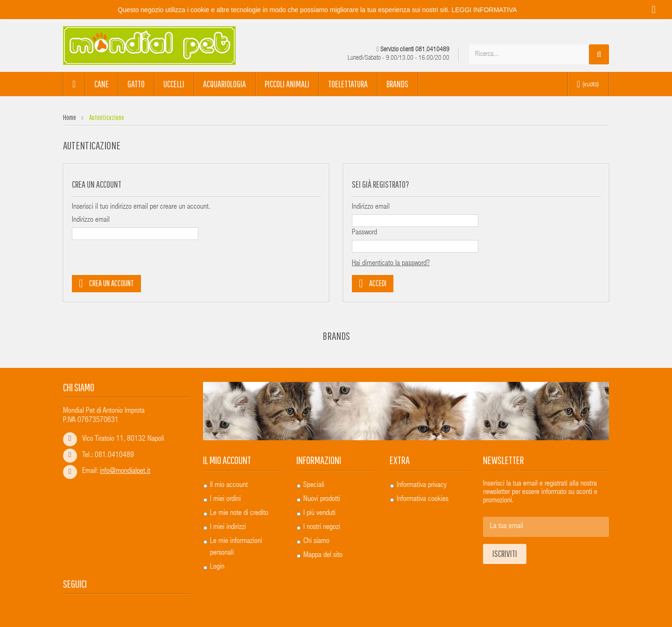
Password (364, 233)
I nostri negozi (322, 528)
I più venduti (319, 514)
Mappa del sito (323, 556)
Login (217, 567)
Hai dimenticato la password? (391, 264)
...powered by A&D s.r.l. (578, 608)
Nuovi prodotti (322, 500)
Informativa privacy (422, 486)
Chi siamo (316, 542)
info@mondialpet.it (125, 472)
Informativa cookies (423, 500)
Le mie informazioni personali (236, 547)
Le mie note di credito (239, 514)
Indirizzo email (91, 220)
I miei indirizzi (228, 528)
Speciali (314, 486)
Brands (336, 336)
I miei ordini (225, 500)
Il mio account (227, 460)
